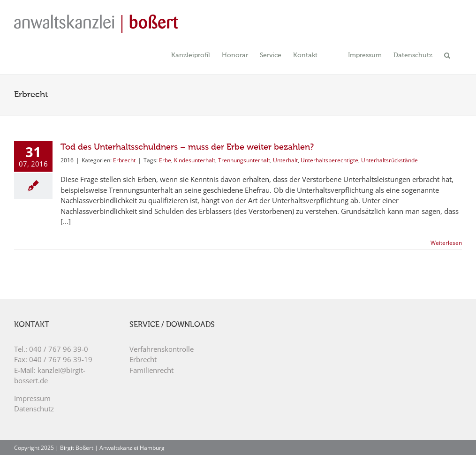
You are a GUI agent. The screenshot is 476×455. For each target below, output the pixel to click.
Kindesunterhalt (195, 160)
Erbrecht (124, 160)
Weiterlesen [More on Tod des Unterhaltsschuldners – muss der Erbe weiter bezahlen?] (446, 243)
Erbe (165, 160)
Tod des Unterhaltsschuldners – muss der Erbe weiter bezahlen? (187, 147)
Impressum (32, 398)
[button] (447, 54)
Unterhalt (285, 160)
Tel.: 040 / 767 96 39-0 (51, 349)
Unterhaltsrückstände (389, 160)
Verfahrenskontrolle (162, 349)
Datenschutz (34, 409)
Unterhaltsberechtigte (329, 160)
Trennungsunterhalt (244, 160)
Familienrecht (151, 370)
